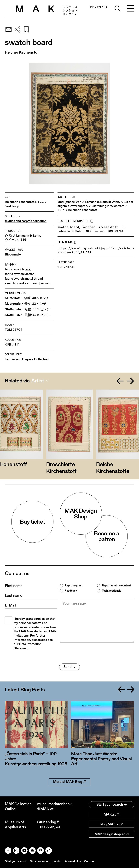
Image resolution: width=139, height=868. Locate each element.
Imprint (57, 861)
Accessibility (73, 861)
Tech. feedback (111, 591)
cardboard (32, 283)
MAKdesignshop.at (111, 834)
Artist (38, 381)
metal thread (34, 279)
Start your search (112, 804)
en (99, 7)
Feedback (71, 591)
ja (106, 7)
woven (46, 283)
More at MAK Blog (70, 782)
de (92, 7)
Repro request (74, 585)
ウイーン (11, 240)
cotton (30, 274)
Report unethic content (116, 585)
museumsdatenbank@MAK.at (53, 806)
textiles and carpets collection (26, 221)
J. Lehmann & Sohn (26, 236)
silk (28, 269)
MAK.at (112, 814)
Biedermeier (13, 254)
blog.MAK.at (112, 824)
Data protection (40, 861)
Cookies (89, 861)
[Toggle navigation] (131, 9)
